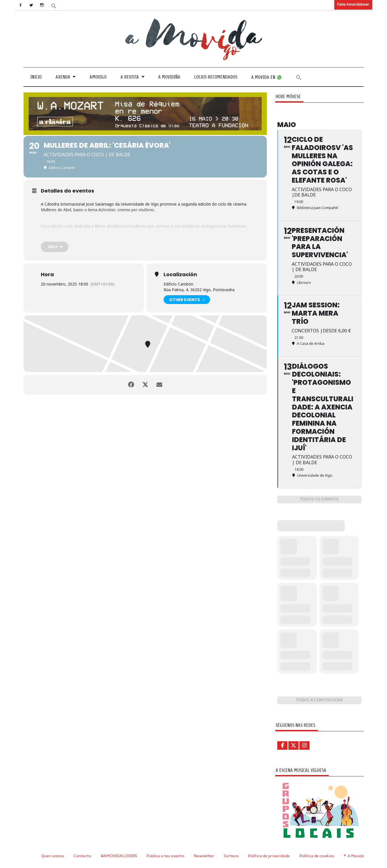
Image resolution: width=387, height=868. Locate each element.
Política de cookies (317, 856)
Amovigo (98, 77)
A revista (130, 77)
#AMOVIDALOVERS (119, 856)
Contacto (82, 856)
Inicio (36, 77)
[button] (54, 6)
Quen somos (53, 856)
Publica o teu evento (165, 856)
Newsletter (204, 856)
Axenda (63, 77)
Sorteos (231, 856)
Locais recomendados (216, 77)
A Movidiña (169, 77)
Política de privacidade (269, 856)
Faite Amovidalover (353, 4)
